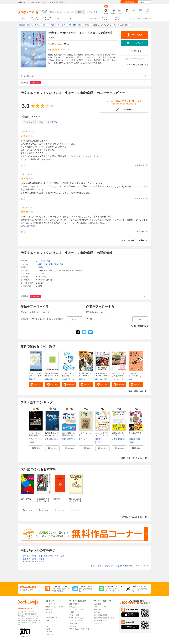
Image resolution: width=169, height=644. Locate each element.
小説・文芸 (94, 18)
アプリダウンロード (77, 609)
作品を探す (74, 607)
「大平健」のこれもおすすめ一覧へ (134, 517)
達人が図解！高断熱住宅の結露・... (68, 435)
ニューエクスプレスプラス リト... (102, 435)
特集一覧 (49, 609)
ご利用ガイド (147, 19)
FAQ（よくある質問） (78, 618)
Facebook (49, 635)
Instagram (49, 626)
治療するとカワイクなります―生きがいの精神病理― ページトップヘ (119, 566)
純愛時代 (56, 499)
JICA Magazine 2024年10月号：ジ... (102, 376)
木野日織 (49, 439)
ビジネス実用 (105, 18)
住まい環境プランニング (71, 439)
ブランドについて (101, 607)
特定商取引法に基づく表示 (104, 618)
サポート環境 (74, 615)
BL (59, 18)
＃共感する (52, 122)
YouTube (49, 632)
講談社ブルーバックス (70, 379)
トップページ (50, 604)
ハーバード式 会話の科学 (35, 434)
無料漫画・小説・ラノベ (55, 607)
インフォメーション (77, 621)
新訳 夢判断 (26, 499)
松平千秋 (82, 439)
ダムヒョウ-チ (59, 439)
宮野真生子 (133, 439)
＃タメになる (29, 122)
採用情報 (98, 609)
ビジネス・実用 (45, 261)
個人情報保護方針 (101, 615)
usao (131, 379)
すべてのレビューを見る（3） (136, 240)
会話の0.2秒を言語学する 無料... (36, 375)
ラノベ (82, 18)
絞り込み (44, 12)
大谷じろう (116, 379)
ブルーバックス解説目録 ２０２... (68, 376)
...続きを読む (45, 159)
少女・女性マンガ (47, 18)
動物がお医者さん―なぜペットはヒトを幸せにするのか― (75, 502)
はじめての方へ (135, 19)
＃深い (41, 122)
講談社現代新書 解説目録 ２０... (53, 375)
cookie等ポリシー (101, 621)
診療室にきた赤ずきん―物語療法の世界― (43, 501)
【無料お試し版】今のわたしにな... (135, 376)
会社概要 (98, 604)
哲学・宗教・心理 (56, 264)
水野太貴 (32, 379)
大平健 (51, 37)
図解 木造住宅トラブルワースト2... (119, 435)
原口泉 (124, 379)
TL (70, 18)
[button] (36, 384)
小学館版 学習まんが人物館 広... (118, 376)
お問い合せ (74, 623)
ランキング (50, 612)
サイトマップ (99, 623)
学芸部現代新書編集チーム (55, 379)
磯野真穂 (142, 439)
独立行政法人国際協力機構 (105, 379)
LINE (47, 621)
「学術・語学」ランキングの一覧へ (134, 458)
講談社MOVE (84, 379)
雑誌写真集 (117, 18)
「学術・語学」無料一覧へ (138, 391)
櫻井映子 (99, 439)
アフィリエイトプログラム (79, 629)
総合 (24, 18)
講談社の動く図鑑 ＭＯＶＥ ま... (85, 376)
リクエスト (74, 626)
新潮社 (41, 267)
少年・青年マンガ (35, 18)
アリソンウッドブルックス (39, 439)
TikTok (48, 629)
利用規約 (98, 612)
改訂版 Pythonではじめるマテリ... (52, 434)
